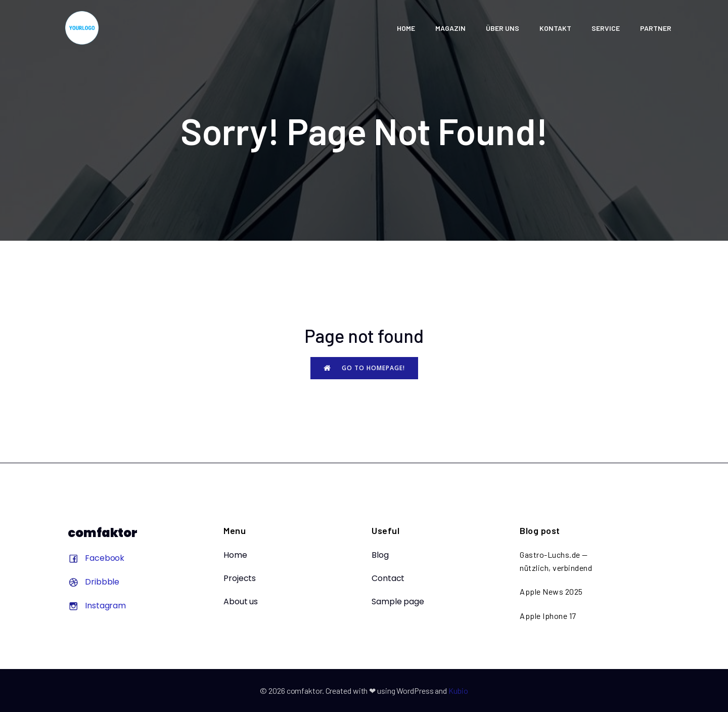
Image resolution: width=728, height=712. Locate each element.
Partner (656, 28)
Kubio (458, 691)
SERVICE (606, 28)
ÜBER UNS (503, 28)
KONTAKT (555, 28)
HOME (406, 28)
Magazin (450, 28)
